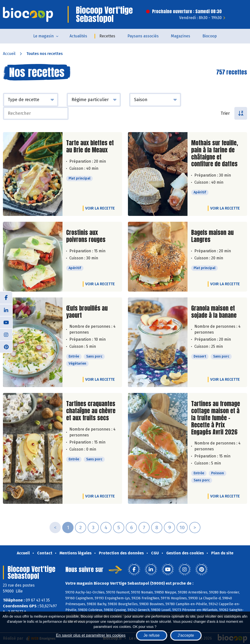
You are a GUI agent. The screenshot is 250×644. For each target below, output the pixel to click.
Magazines (181, 36)
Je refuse (152, 635)
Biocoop (210, 36)
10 (182, 528)
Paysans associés (143, 36)
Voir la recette (100, 208)
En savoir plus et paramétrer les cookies (91, 635)
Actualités (78, 36)
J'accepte (186, 635)
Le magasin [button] (43, 36)
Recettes (107, 36)
